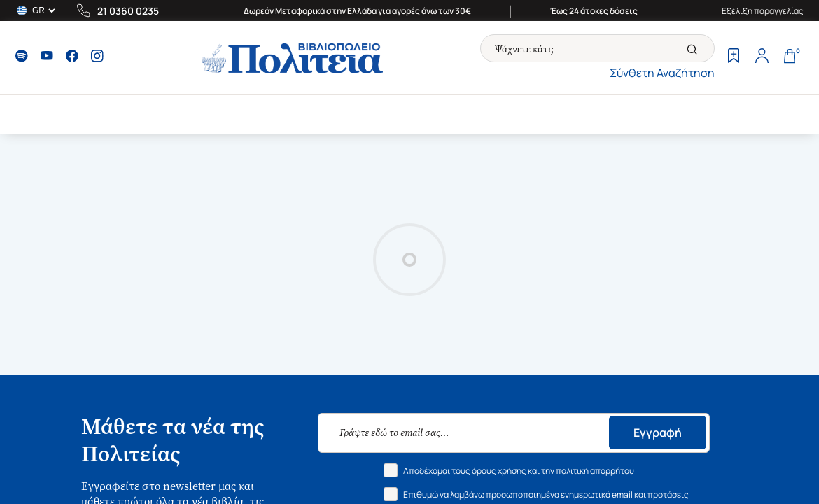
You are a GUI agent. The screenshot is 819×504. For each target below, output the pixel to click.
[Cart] (790, 57)
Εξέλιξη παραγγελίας (763, 11)
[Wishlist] (734, 57)
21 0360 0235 (128, 11)
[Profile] (762, 57)
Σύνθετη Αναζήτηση (662, 73)
